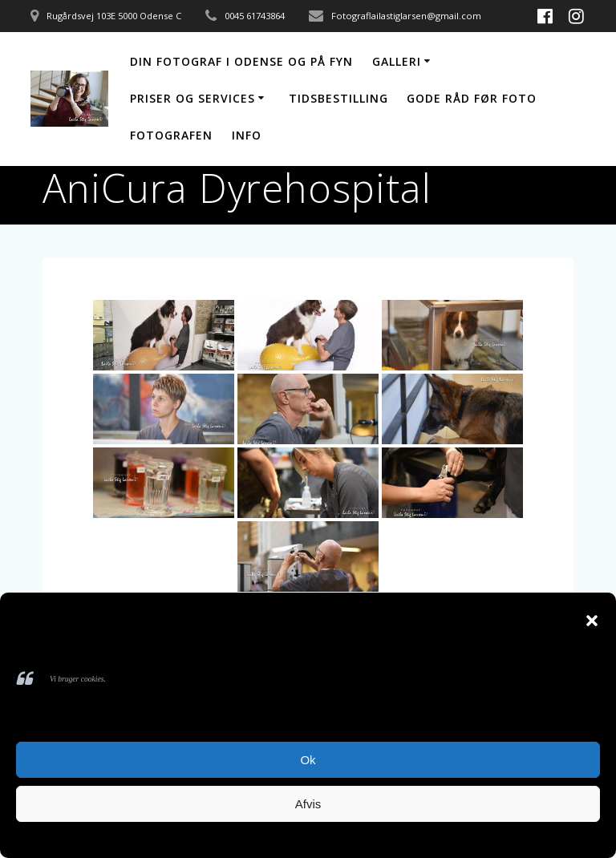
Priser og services (192, 98)
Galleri (397, 61)
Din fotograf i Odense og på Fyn (241, 61)
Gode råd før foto (472, 98)
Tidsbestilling (338, 98)
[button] (592, 621)
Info (247, 135)
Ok (308, 760)
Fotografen (171, 135)
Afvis (308, 804)
